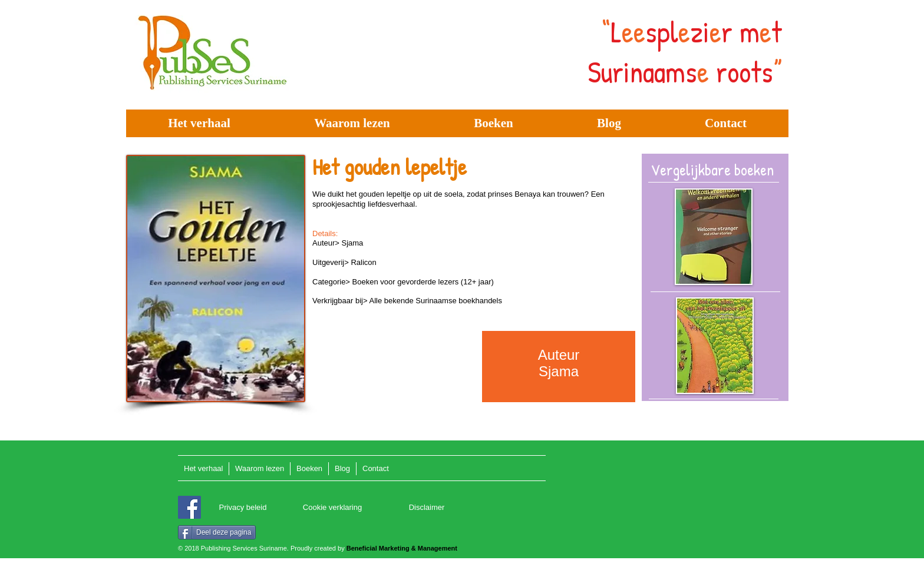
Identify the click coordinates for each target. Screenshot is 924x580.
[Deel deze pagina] (217, 532)
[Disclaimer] (427, 508)
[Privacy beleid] (243, 508)
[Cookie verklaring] (332, 508)
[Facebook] (189, 507)
